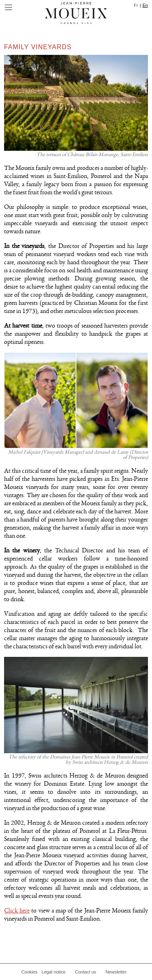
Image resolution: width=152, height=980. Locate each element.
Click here (17, 910)
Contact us (86, 972)
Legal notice (53, 972)
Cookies (30, 972)
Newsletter (116, 972)
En (145, 5)
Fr (136, 5)
